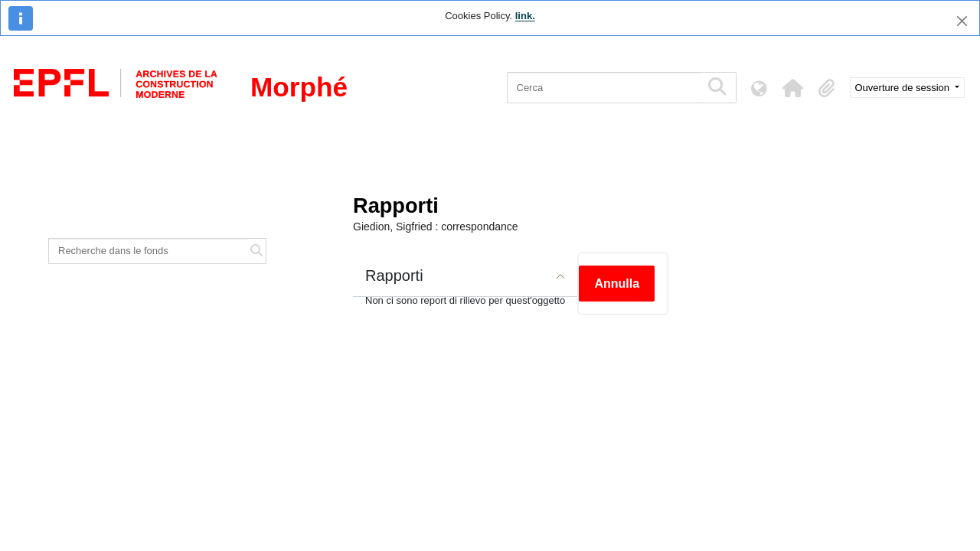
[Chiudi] (962, 21)
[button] (793, 88)
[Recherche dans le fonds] (149, 251)
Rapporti (394, 275)
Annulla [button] (617, 284)
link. (525, 16)
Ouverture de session (904, 88)
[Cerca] (604, 88)
